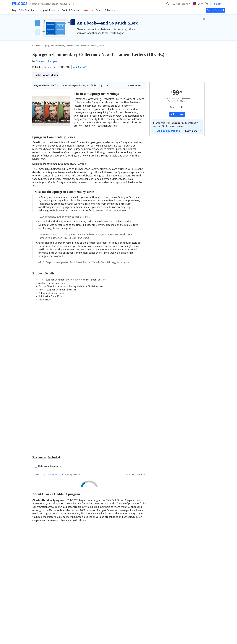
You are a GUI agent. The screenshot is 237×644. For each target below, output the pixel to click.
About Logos (125, 579)
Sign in (127, 412)
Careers (123, 589)
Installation (196, 584)
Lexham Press (51, 67)
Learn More (136, 85)
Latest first (55, 403)
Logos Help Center (199, 579)
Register (138, 412)
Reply (46, 492)
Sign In (218, 4)
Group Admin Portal (164, 599)
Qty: (172, 107)
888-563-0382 (18, 614)
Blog (193, 589)
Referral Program (127, 594)
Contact (123, 584)
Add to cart (177, 114)
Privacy (36, 628)
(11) (81, 67)
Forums (194, 594)
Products (37, 46)
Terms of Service (126, 599)
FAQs (193, 599)
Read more (40, 542)
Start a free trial (215, 10)
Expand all (38, 328)
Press (122, 604)
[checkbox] (49, 320)
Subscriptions (161, 584)
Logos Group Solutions (165, 594)
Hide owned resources (50, 319)
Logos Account (162, 579)
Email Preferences (163, 589)
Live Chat (195, 604)
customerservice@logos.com (40, 614)
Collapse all (52, 328)
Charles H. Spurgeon (47, 61)
